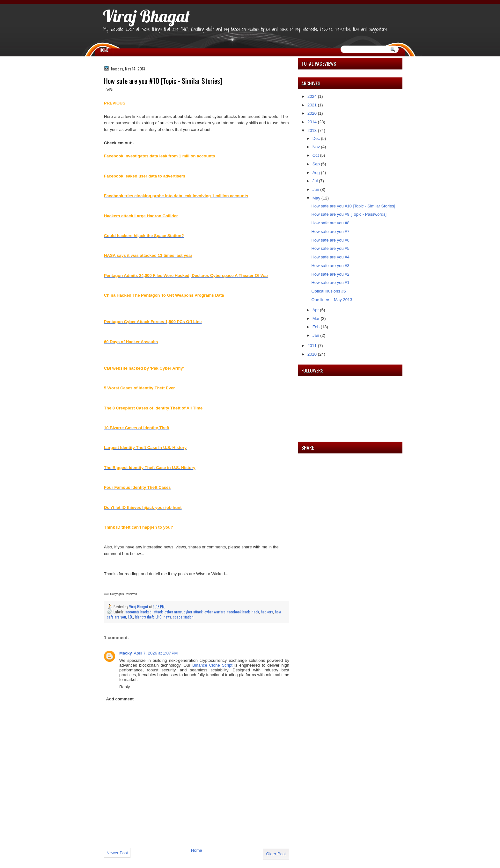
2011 (313, 346)
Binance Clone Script (212, 665)
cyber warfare (215, 612)
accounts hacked (138, 612)
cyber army (173, 612)
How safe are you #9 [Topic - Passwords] (349, 214)
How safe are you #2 (330, 274)
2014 (313, 122)
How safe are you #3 (330, 266)
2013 (313, 130)
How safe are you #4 (330, 257)
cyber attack (193, 612)
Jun (316, 189)
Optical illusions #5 (328, 291)
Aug (317, 173)
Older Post (276, 854)
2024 (313, 96)
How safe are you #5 (330, 248)
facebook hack (239, 612)
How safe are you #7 (330, 231)
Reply (125, 687)
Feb (317, 327)
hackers (267, 612)
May (317, 198)
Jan (316, 335)
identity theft (144, 617)
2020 (313, 113)
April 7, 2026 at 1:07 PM (156, 653)
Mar (317, 318)
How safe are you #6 (330, 240)
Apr (316, 310)
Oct (316, 155)
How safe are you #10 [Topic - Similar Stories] (353, 206)
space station (183, 617)
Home (104, 50)
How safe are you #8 (330, 223)
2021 (313, 105)
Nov (317, 147)
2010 (313, 354)
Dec (317, 138)
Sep (317, 164)
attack (158, 612)
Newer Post (117, 853)
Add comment (120, 699)
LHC (159, 617)
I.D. (130, 617)
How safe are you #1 (330, 282)
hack (255, 612)
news (167, 617)
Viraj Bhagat (146, 16)
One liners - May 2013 (332, 300)
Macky (126, 653)
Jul (316, 181)
